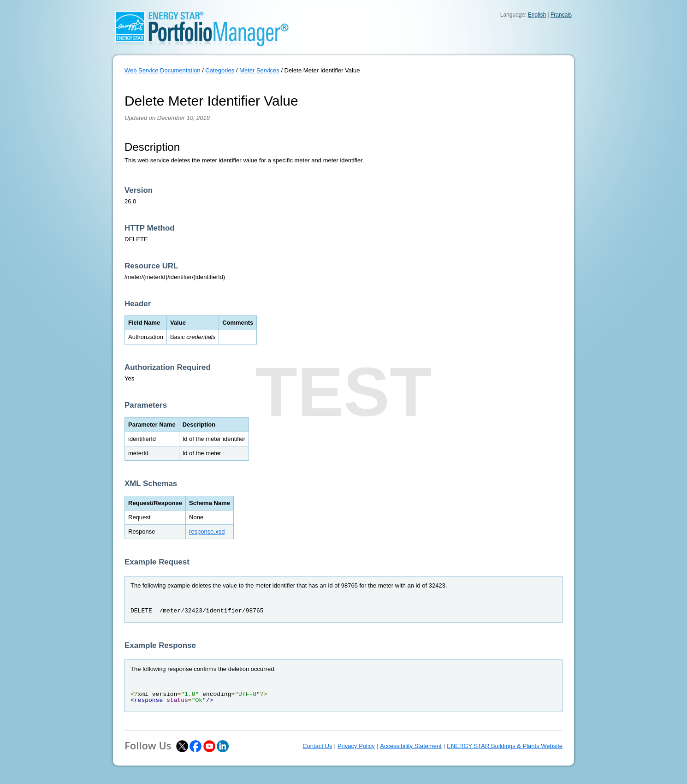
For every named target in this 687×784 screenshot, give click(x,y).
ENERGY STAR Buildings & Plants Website (505, 746)
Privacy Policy (356, 746)
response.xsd (207, 532)
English (537, 15)
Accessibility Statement (411, 746)
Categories (220, 70)
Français (561, 15)
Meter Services (259, 70)
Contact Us (317, 746)
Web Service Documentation (163, 70)
